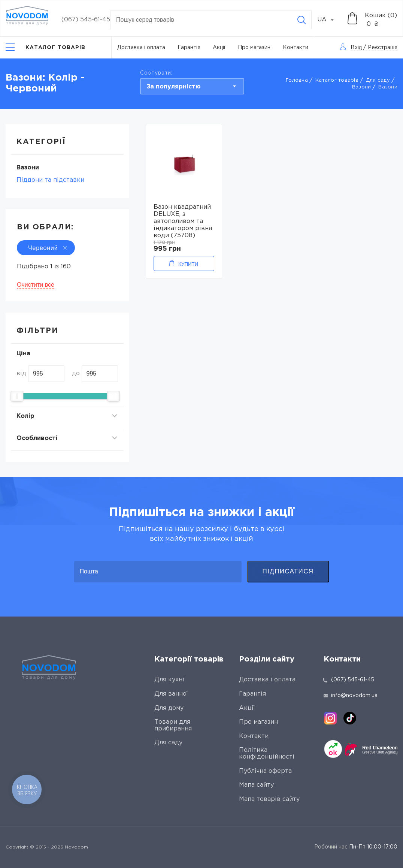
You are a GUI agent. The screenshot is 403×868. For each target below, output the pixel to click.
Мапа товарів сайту (269, 799)
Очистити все (36, 285)
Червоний (46, 248)
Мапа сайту (256, 785)
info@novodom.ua (351, 696)
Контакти (296, 48)
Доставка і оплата (141, 48)
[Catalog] (46, 47)
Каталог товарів (337, 80)
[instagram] (330, 718)
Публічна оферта (265, 771)
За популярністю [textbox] (174, 87)
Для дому (169, 708)
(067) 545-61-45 (86, 20)
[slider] (17, 396)
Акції (219, 48)
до (76, 373)
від (21, 373)
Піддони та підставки (50, 180)
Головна (297, 80)
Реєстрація (383, 48)
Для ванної (171, 694)
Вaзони (362, 87)
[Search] (302, 20)
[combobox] (330, 20)
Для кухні (169, 680)
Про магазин (254, 48)
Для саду (378, 80)
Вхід (356, 48)
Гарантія (189, 48)
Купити (188, 264)
